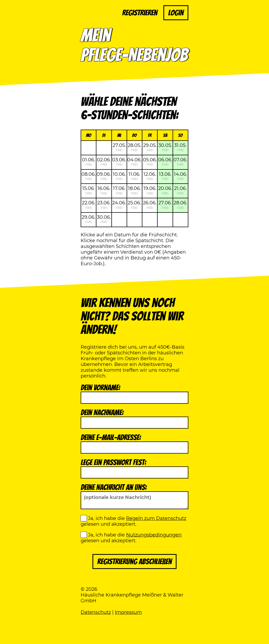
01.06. (89, 162)
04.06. (134, 162)
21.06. (180, 190)
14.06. (180, 176)
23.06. (104, 205)
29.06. (89, 219)
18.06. (134, 190)
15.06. (89, 190)
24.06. (119, 205)
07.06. (180, 162)
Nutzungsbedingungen (154, 535)
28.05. (134, 147)
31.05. (180, 147)
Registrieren (140, 13)
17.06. (119, 190)
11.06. (134, 176)
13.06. (165, 176)
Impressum (128, 612)
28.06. (180, 205)
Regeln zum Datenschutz (156, 518)
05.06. (150, 162)
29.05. (150, 147)
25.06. (134, 205)
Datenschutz (96, 612)
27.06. (165, 205)
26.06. (150, 205)
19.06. (150, 190)
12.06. (150, 176)
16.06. (104, 190)
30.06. (104, 219)
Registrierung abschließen (134, 561)
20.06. (165, 190)
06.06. (165, 162)
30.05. (165, 147)
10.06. (119, 176)
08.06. (89, 176)
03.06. (119, 162)
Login (176, 13)
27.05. (119, 147)
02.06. (104, 162)
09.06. (104, 176)
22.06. (89, 205)
